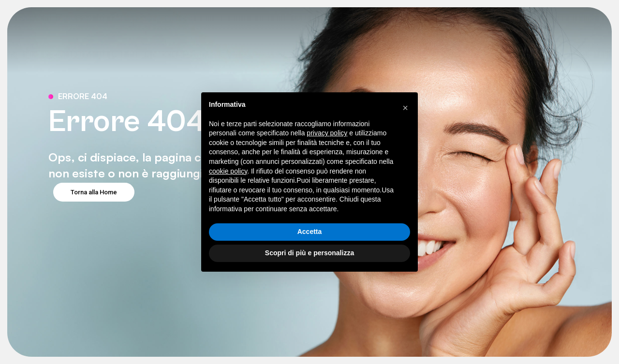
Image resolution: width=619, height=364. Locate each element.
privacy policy (327, 133)
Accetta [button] (310, 232)
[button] (405, 108)
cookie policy (228, 171)
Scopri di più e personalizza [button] (309, 253)
